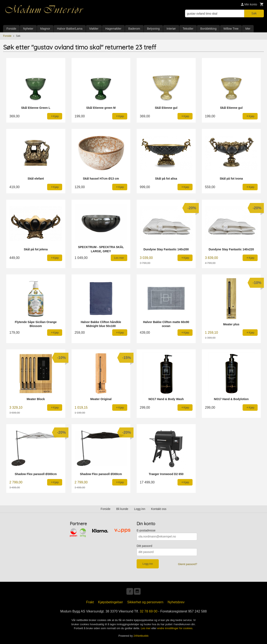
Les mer (146, 628)
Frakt (90, 602)
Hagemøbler (113, 29)
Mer (248, 29)
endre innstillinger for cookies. (175, 628)
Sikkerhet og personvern (145, 602)
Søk (254, 13)
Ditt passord (144, 546)
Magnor (45, 29)
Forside (11, 29)
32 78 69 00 (149, 611)
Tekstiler (188, 29)
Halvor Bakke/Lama (70, 29)
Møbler (94, 29)
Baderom (134, 29)
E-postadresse (146, 530)
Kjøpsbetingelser (110, 602)
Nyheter (28, 29)
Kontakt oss (159, 509)
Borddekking (208, 29)
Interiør (171, 29)
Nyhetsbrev (176, 602)
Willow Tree (231, 29)
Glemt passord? (188, 564)
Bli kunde (122, 509)
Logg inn (140, 509)
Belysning (153, 29)
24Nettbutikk (141, 636)
